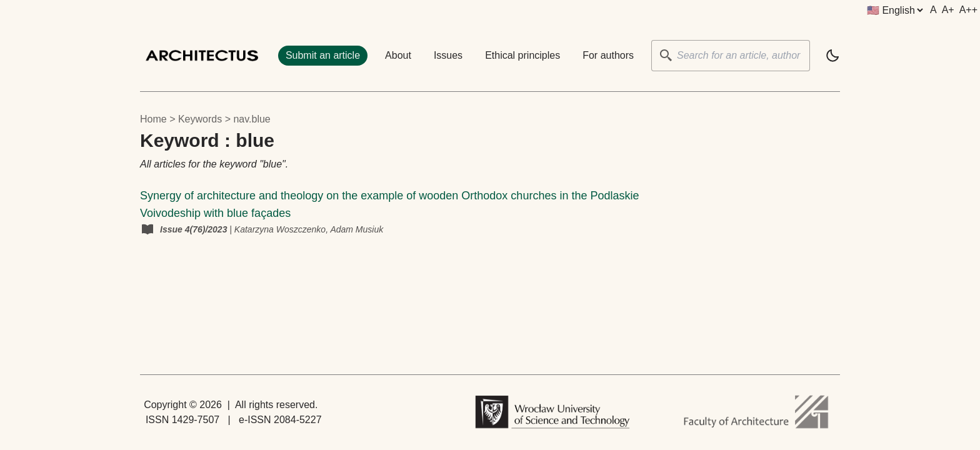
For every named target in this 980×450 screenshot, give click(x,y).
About (398, 55)
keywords (200, 119)
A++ (968, 10)
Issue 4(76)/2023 (195, 229)
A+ (948, 10)
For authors (608, 55)
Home (153, 119)
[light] (832, 56)
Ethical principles (522, 55)
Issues (448, 55)
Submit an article (323, 55)
